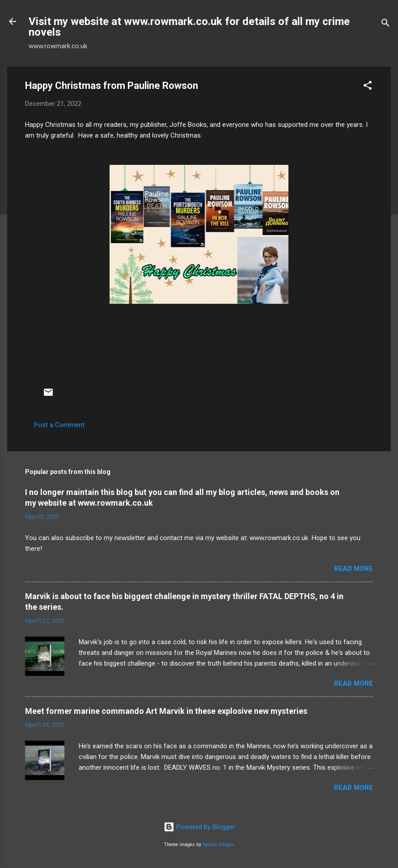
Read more (354, 569)
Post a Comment (59, 425)
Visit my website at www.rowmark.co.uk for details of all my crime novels (189, 27)
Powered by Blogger (199, 827)
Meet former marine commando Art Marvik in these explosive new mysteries (166, 711)
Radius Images (218, 845)
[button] (368, 87)
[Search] (385, 24)
